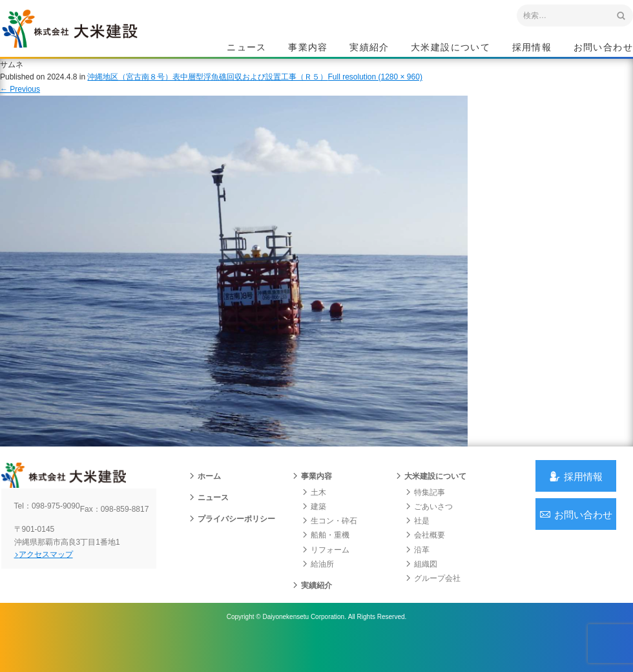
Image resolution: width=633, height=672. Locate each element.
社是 (416, 543)
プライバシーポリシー (231, 541)
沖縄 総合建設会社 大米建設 (90, 43)
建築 (313, 529)
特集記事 (424, 514)
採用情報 (532, 49)
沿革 (416, 572)
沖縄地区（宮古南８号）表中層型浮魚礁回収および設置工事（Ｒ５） (207, 90)
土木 (313, 514)
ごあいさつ (428, 529)
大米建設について (451, 49)
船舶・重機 (324, 557)
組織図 (420, 586)
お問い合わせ (603, 49)
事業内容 (308, 49)
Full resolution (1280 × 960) (375, 90)
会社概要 (424, 557)
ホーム (203, 498)
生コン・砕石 (328, 543)
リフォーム (324, 572)
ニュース (247, 49)
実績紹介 (369, 49)
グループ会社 (431, 600)
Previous (20, 102)
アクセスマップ (55, 586)
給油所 (316, 586)
